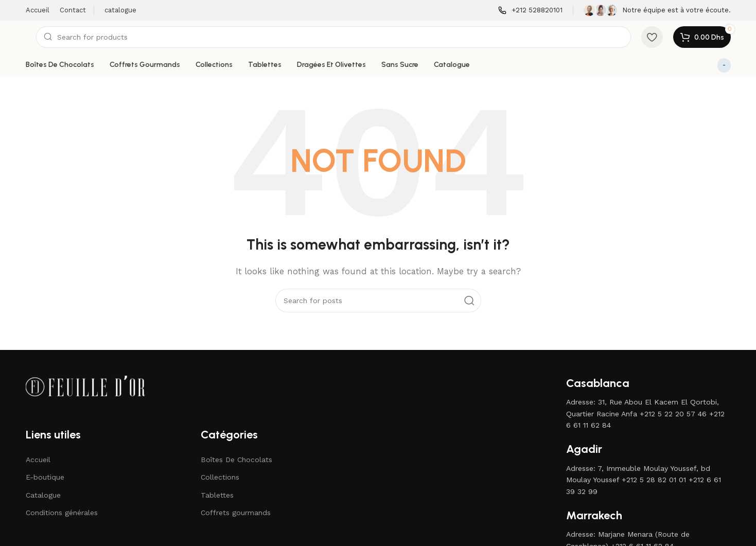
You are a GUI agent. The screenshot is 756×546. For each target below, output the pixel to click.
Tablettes (217, 495)
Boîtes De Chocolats (236, 460)
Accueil (38, 460)
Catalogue (43, 495)
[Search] (333, 37)
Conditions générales (62, 513)
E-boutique (45, 477)
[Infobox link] (530, 11)
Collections (220, 477)
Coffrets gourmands (236, 513)
